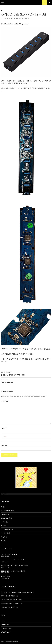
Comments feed (6, 628)
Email (4, 437)
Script (3, 526)
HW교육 (4, 514)
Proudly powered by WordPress (10, 641)
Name (4, 428)
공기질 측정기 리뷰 (12, 596)
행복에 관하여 (6, 577)
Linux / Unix (5, 518)
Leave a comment (24, 18)
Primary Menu (49, 2)
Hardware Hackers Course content (12, 560)
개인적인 (4, 533)
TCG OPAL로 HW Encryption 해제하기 (14, 571)
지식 (3, 540)
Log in (3, 621)
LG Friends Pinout (26, 381)
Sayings (3, 522)
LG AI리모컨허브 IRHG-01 (10, 554)
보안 (3, 537)
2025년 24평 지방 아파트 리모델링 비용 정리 (16, 565)
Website (4, 445)
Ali (2, 11)
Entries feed (5, 624)
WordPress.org (6, 632)
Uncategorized (6, 529)
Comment (5, 401)
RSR (3, 2)
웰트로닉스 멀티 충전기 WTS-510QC (26, 374)
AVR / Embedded (7, 511)
